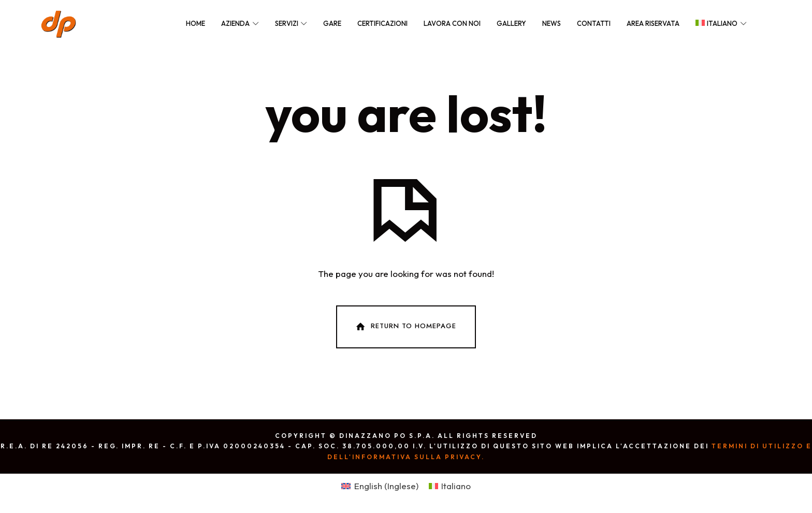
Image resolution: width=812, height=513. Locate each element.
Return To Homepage (405, 327)
